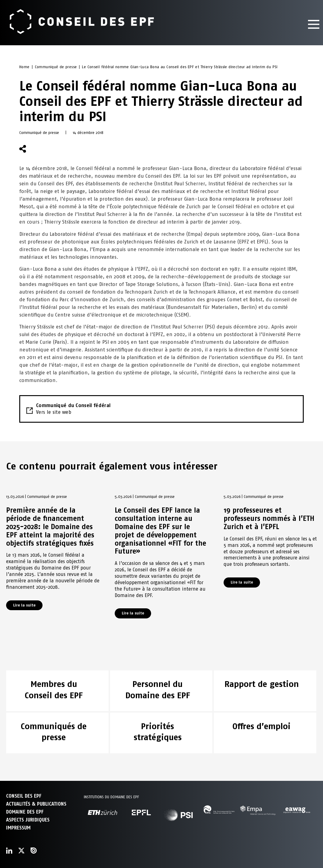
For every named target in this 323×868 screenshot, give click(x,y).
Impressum (18, 828)
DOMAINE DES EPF (25, 812)
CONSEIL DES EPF (24, 796)
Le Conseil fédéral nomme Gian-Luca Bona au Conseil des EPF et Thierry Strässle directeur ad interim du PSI (180, 67)
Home (24, 67)
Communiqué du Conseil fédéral (161, 409)
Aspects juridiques (28, 820)
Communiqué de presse (56, 67)
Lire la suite (24, 605)
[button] (38, 149)
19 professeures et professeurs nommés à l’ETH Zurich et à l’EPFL (269, 518)
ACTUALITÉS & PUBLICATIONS (36, 804)
